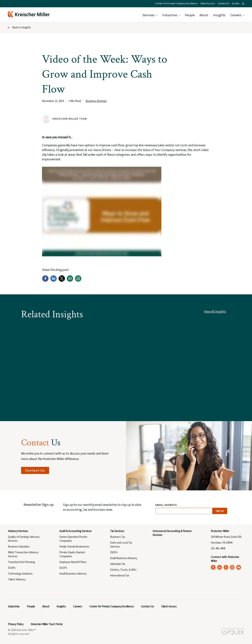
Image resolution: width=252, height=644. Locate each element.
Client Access (208, 4)
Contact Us (224, 4)
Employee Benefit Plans (73, 562)
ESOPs (12, 568)
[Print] (78, 281)
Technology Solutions (20, 574)
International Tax (120, 576)
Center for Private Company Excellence (176, 4)
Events (236, 4)
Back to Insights (22, 28)
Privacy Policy (16, 624)
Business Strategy (96, 101)
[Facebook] (45, 281)
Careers (236, 15)
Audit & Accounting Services (75, 531)
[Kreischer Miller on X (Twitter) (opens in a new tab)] (226, 567)
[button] (243, 4)
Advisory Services (18, 531)
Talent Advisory (17, 580)
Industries (170, 15)
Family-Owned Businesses (74, 547)
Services (148, 15)
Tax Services (117, 531)
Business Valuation (19, 547)
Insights (219, 15)
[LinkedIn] (54, 281)
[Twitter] (62, 281)
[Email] (70, 281)
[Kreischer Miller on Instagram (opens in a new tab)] (232, 567)
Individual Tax (118, 564)
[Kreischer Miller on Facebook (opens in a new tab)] (213, 567)
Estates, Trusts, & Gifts (123, 570)
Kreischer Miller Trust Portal (47, 624)
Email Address (166, 505)
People (190, 15)
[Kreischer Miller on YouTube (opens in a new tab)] (239, 567)
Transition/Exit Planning (22, 562)
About (204, 15)
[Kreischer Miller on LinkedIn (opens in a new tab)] (220, 567)
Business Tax (118, 537)
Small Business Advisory (73, 574)
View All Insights (215, 312)
